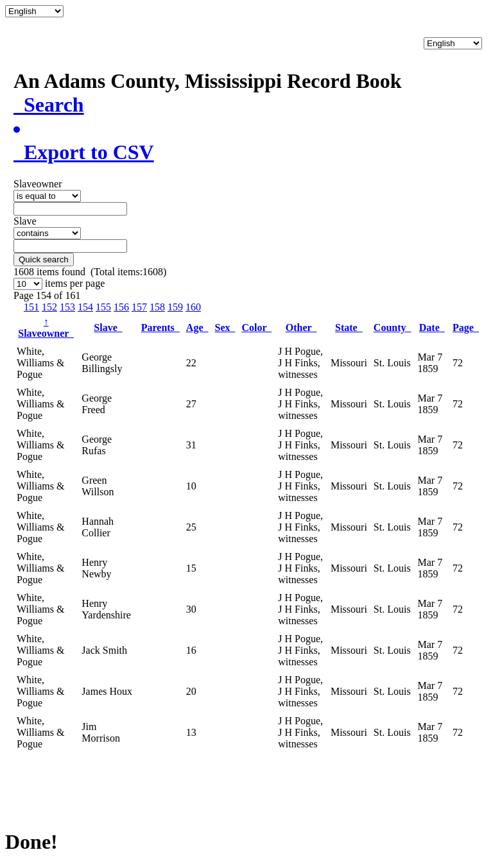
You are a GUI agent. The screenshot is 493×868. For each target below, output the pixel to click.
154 (85, 307)
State (349, 328)
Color (256, 328)
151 (31, 307)
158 (157, 307)
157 (139, 307)
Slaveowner (46, 328)
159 (175, 307)
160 (193, 307)
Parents (160, 328)
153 (67, 307)
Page (466, 328)
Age (197, 328)
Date (432, 328)
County (393, 328)
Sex (225, 328)
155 (103, 307)
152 (49, 307)
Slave (108, 328)
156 (121, 307)
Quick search (44, 260)
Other (301, 328)
